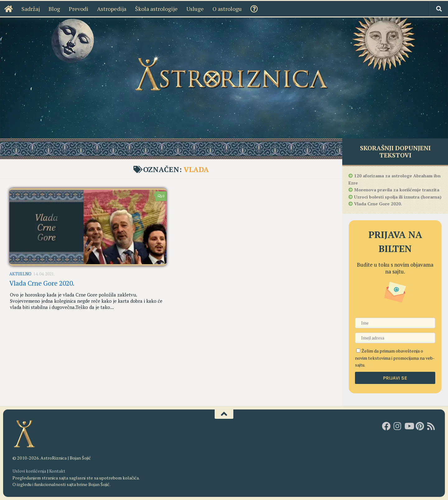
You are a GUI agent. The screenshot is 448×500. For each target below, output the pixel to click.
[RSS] (431, 426)
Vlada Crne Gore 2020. (42, 283)
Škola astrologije (156, 9)
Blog (54, 9)
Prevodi (79, 9)
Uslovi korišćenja (29, 471)
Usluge (195, 9)
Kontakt (57, 471)
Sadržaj (31, 9)
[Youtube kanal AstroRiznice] (409, 426)
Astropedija (112, 9)
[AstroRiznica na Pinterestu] (420, 426)
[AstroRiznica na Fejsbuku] (386, 426)
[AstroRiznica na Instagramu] (398, 426)
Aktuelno (20, 274)
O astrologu (227, 9)
